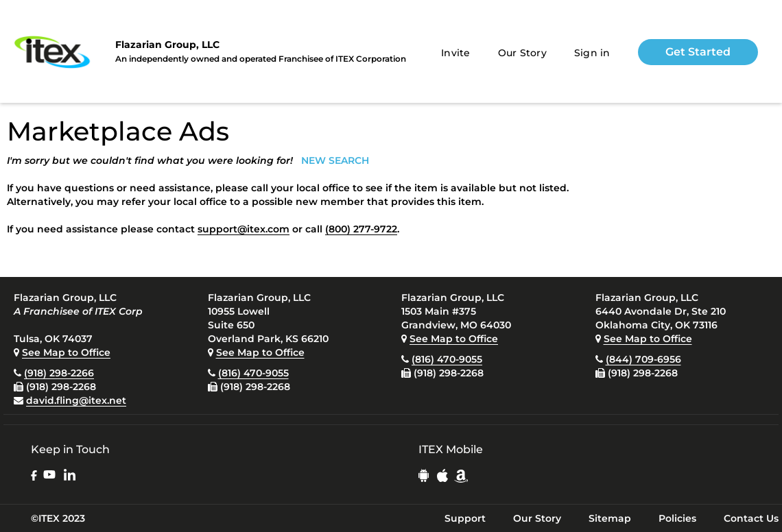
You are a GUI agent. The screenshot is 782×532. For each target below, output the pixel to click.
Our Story (522, 53)
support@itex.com (244, 229)
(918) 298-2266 (59, 373)
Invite (456, 53)
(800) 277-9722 (361, 229)
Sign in (592, 53)
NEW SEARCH (335, 160)
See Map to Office (66, 352)
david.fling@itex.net (76, 400)
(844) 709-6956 (643, 359)
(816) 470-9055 (253, 373)
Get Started (698, 52)
